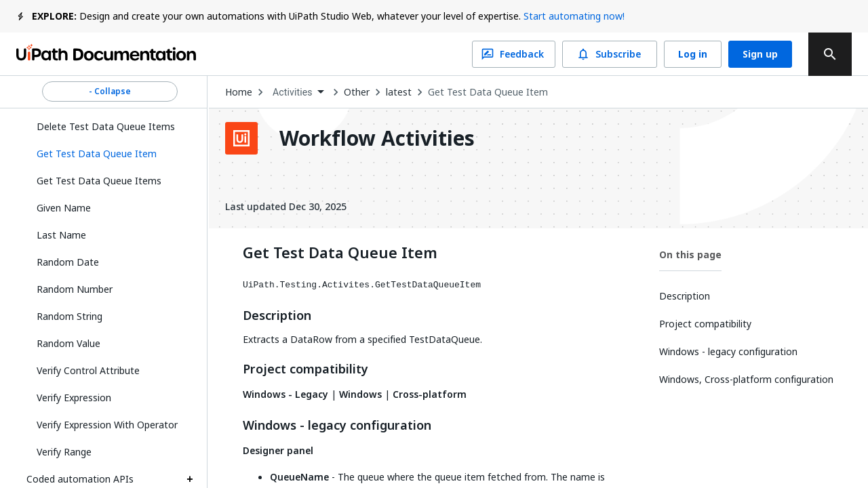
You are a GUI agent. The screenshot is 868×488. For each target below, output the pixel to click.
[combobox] (298, 93)
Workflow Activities (377, 138)
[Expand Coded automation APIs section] (190, 479)
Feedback (514, 54)
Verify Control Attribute (88, 370)
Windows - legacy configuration (337, 426)
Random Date (68, 262)
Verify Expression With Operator (107, 425)
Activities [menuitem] (293, 92)
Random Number (75, 289)
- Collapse (110, 91)
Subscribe (610, 54)
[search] (830, 54)
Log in (693, 54)
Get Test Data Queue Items (99, 181)
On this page (690, 255)
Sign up (760, 54)
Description (277, 316)
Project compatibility (305, 369)
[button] (110, 154)
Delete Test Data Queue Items (106, 126)
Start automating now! (574, 16)
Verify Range (64, 452)
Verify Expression (74, 398)
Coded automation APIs (80, 479)
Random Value (68, 343)
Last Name (61, 235)
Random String (70, 316)
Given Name (64, 208)
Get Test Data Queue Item (488, 92)
